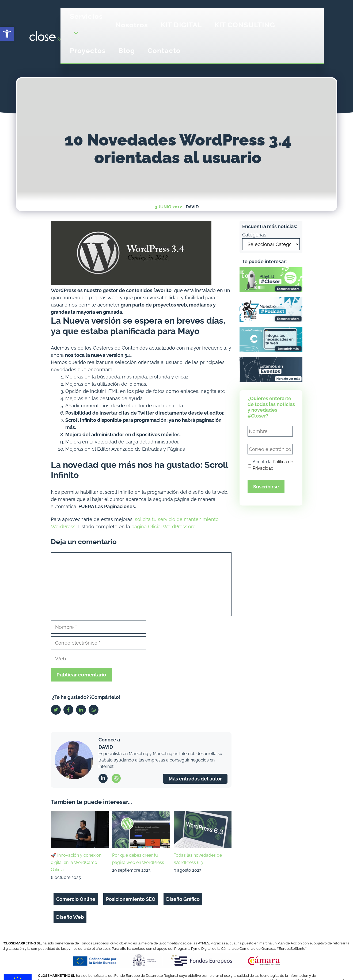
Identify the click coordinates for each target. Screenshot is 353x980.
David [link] (192, 207)
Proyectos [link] (88, 51)
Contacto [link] (164, 51)
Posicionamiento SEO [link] (131, 899)
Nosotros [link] (132, 25)
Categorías (254, 235)
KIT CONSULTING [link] (245, 25)
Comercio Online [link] (76, 899)
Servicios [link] (86, 27)
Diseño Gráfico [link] (183, 899)
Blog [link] (127, 51)
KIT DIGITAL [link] (181, 25)
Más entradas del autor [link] (195, 779)
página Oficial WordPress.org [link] (164, 527)
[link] (7, 34)
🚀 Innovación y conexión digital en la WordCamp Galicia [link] (76, 862)
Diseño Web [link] (70, 917)
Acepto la (273, 465)
